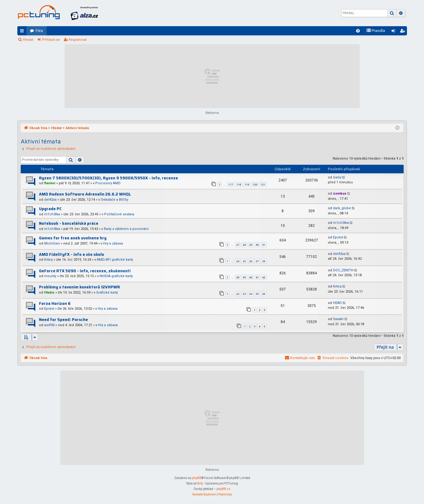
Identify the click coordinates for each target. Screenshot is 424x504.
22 (238, 294)
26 (251, 261)
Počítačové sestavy (119, 214)
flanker (50, 183)
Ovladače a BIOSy (114, 200)
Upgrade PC (50, 209)
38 (238, 277)
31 (264, 245)
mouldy (50, 276)
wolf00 (49, 325)
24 (238, 261)
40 (251, 277)
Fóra (39, 31)
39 (244, 277)
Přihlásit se (51, 40)
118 (239, 184)
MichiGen (52, 243)
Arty (200, 483)
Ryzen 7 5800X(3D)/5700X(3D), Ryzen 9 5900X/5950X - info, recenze (109, 178)
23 (244, 294)
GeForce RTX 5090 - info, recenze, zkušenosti (85, 271)
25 (244, 261)
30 (257, 245)
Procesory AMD (108, 183)
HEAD (337, 303)
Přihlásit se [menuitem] (394, 32)
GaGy (337, 177)
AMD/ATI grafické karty (115, 260)
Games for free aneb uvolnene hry (73, 238)
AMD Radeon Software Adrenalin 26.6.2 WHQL (85, 194)
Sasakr (338, 319)
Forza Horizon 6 (55, 303)
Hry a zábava (113, 243)
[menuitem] (358, 31)
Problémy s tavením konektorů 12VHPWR (79, 287)
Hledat (28, 40)
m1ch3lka (52, 214)
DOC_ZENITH (343, 270)
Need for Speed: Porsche (63, 320)
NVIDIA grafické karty (116, 276)
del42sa (50, 200)
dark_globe (342, 208)
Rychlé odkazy (23, 32)
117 (231, 184)
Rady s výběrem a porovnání (126, 229)
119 (247, 184)
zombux (340, 194)
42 (264, 277)
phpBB (197, 478)
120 (255, 184)
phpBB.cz (223, 489)
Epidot (338, 237)
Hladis (49, 293)
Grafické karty (107, 293)
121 (263, 184)
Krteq (48, 260)
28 (244, 245)
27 (238, 245)
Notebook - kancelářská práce (69, 223)
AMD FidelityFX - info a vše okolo (72, 254)
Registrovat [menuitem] (404, 32)
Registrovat (78, 40)
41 (257, 277)
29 (251, 245)
